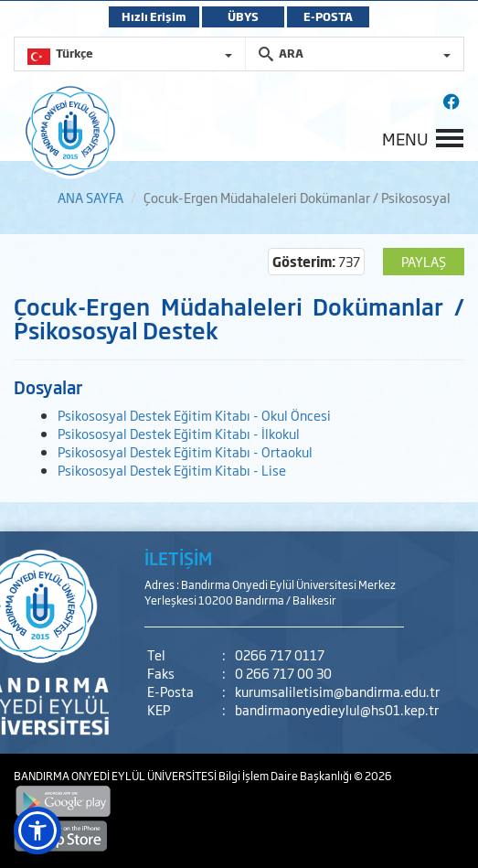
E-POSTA (328, 16)
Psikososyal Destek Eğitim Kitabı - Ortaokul (185, 451)
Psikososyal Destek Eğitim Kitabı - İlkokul (179, 433)
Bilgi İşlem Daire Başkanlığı (286, 776)
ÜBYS (243, 16)
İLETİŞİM (178, 558)
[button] (37, 830)
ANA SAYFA (90, 197)
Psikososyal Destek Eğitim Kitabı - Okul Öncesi (194, 415)
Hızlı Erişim (154, 16)
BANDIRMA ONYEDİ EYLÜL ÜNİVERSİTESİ (116, 776)
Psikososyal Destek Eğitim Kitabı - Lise (172, 470)
